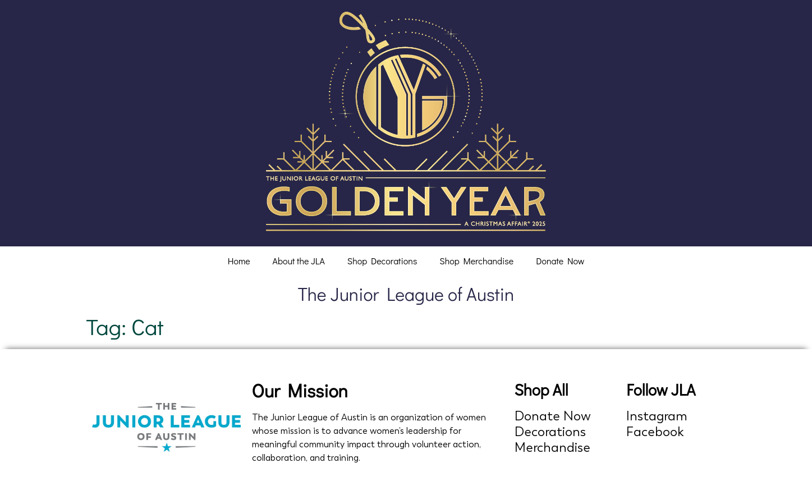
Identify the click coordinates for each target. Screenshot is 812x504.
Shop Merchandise (476, 261)
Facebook (655, 432)
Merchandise (552, 448)
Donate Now (560, 261)
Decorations (550, 432)
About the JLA (299, 261)
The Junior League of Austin (406, 294)
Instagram (657, 416)
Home (239, 261)
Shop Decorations (382, 261)
